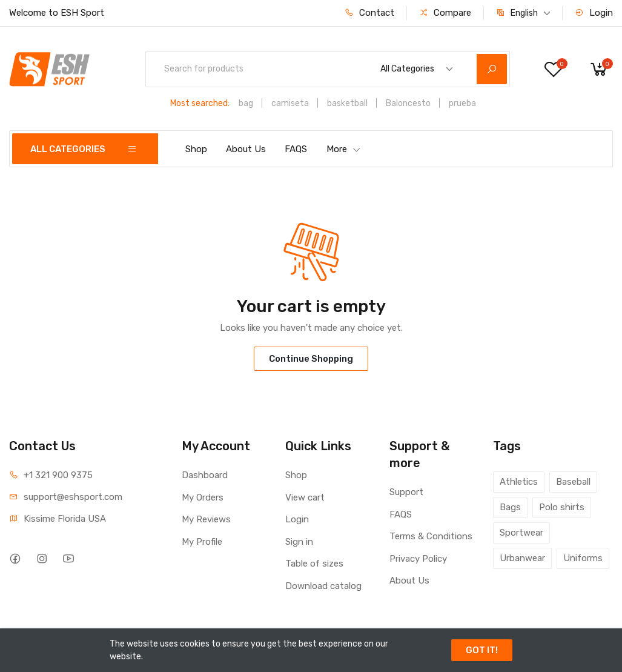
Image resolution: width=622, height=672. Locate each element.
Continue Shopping (311, 359)
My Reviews (206, 519)
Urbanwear (522, 558)
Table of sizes (314, 564)
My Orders (203, 497)
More (344, 149)
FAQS (296, 149)
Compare (445, 13)
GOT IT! (482, 650)
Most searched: (200, 103)
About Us (246, 149)
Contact (369, 13)
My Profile (202, 542)
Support (406, 492)
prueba (462, 103)
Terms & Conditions (431, 536)
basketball (347, 103)
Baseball (573, 482)
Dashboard (205, 475)
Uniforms (583, 558)
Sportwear (521, 533)
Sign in (299, 542)
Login (594, 13)
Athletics (519, 482)
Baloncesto (408, 103)
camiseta (290, 103)
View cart (305, 497)
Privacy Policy (418, 559)
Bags (510, 507)
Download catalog (323, 586)
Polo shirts (562, 507)
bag (246, 103)
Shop (196, 149)
